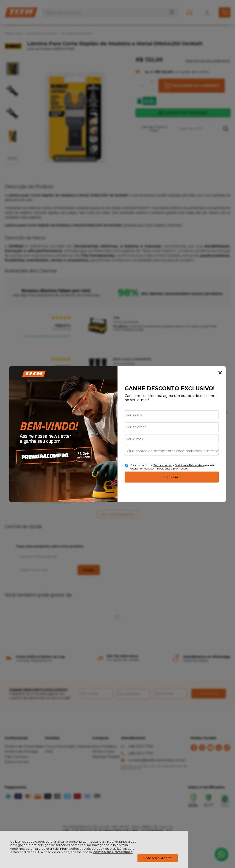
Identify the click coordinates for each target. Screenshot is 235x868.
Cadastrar (172, 477)
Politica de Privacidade (190, 465)
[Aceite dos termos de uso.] (126, 466)
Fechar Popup (220, 373)
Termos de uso (163, 465)
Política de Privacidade (113, 852)
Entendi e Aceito (158, 858)
